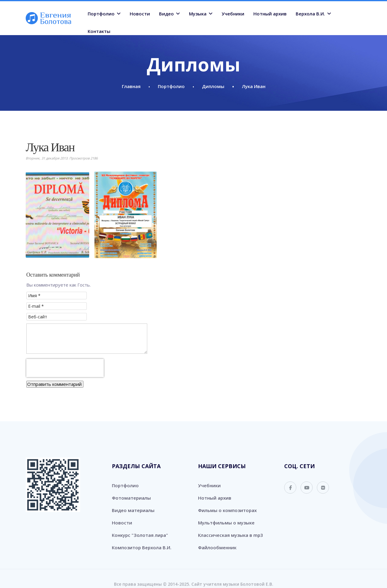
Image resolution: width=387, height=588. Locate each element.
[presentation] (65, 363)
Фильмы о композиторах (227, 506)
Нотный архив (270, 14)
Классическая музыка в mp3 (231, 531)
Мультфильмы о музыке (226, 518)
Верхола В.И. (310, 14)
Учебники (233, 14)
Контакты (99, 31)
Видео (166, 14)
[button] (57, 215)
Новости (140, 14)
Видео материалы (133, 506)
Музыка (198, 14)
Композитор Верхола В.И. (142, 543)
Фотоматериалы (131, 493)
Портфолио (101, 14)
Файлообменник (217, 543)
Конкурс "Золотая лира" (140, 531)
